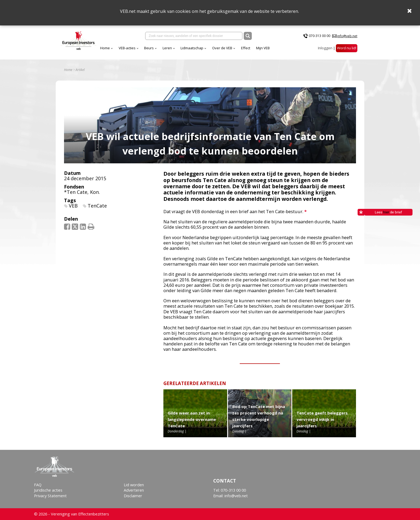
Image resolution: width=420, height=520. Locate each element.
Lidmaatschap (154, 48)
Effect (208, 48)
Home (67, 48)
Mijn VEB (225, 48)
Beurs (111, 48)
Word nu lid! (347, 48)
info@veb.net (347, 36)
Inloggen (325, 48)
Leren (130, 48)
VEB (73, 206)
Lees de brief (383, 212)
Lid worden (134, 485)
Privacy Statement (50, 496)
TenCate (97, 206)
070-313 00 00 (320, 36)
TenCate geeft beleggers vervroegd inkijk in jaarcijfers (322, 419)
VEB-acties (90, 48)
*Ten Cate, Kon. (82, 192)
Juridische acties (48, 490)
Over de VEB (185, 48)
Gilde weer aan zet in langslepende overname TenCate (192, 419)
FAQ (38, 485)
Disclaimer (133, 496)
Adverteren (134, 490)
